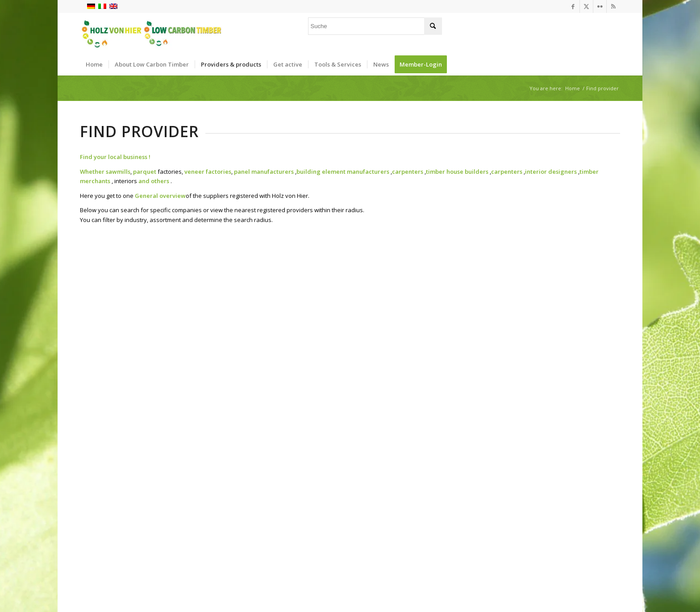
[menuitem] (94, 64)
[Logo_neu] (151, 33)
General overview (160, 196)
